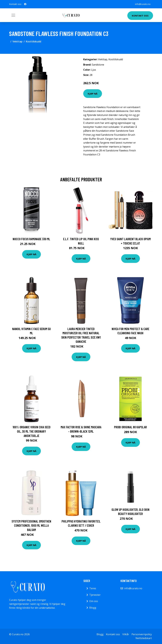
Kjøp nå (93, 94)
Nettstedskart (144, 638)
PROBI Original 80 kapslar (130, 427)
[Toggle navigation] (13, 15)
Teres (93, 588)
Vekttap (17, 41)
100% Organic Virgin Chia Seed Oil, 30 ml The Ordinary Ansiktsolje (31, 431)
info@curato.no (143, 4)
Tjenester (95, 595)
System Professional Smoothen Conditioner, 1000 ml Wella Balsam (31, 525)
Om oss (94, 601)
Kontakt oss (140, 16)
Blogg (93, 608)
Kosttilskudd (33, 41)
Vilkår (126, 634)
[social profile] (25, 4)
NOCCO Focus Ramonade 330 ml (31, 239)
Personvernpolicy (142, 634)
